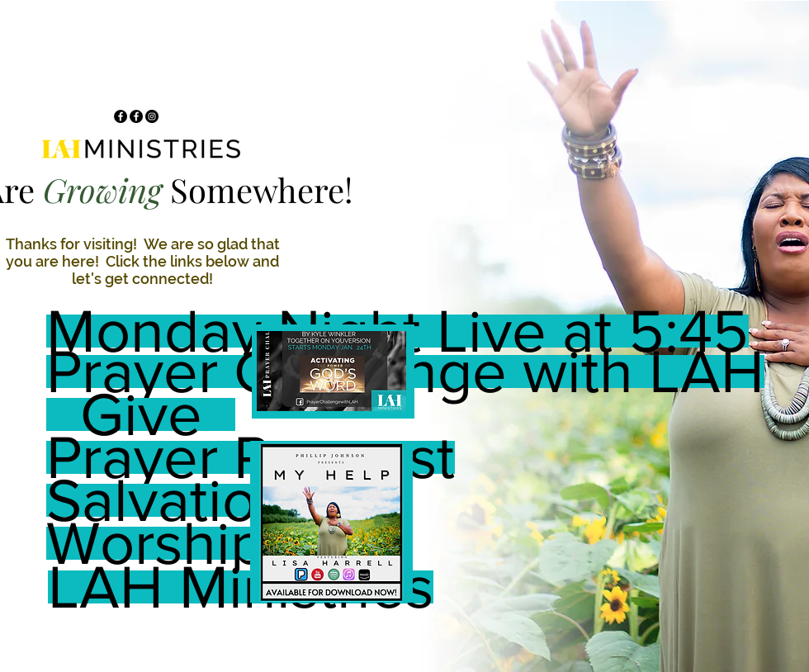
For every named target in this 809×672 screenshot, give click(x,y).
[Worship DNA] (227, 543)
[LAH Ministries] (241, 587)
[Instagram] (152, 116)
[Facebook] (121, 116)
